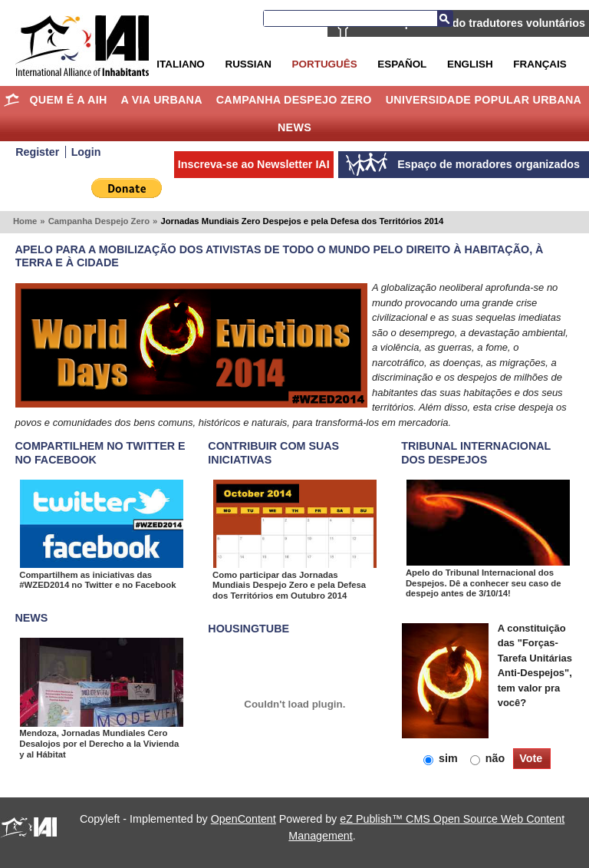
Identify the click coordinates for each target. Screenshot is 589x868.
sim (442, 758)
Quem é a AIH (68, 100)
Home (12, 100)
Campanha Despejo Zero (294, 100)
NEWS (32, 618)
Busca (445, 18)
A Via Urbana (161, 100)
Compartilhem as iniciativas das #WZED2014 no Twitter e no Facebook (97, 580)
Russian (248, 64)
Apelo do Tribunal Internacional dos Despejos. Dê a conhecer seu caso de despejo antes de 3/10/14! (484, 583)
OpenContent (243, 819)
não (489, 758)
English (470, 64)
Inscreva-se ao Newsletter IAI (254, 164)
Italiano (180, 64)
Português (325, 64)
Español (402, 64)
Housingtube (248, 629)
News (294, 127)
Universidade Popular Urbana (484, 100)
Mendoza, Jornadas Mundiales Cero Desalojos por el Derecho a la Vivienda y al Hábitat (99, 743)
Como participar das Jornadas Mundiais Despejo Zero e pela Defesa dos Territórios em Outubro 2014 (289, 585)
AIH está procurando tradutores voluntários (472, 23)
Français (540, 64)
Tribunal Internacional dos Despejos (476, 452)
